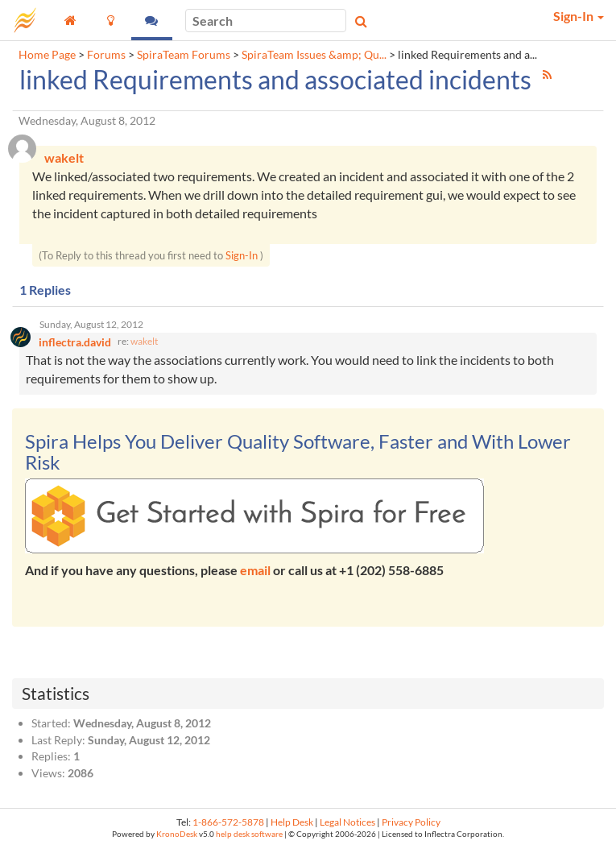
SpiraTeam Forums (184, 55)
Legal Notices (347, 822)
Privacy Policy (411, 822)
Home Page (47, 55)
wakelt (144, 341)
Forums (106, 55)
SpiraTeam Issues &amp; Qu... (314, 55)
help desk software (249, 834)
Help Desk (292, 822)
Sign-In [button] (579, 16)
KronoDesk (177, 834)
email (255, 570)
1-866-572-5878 (228, 822)
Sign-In (242, 255)
